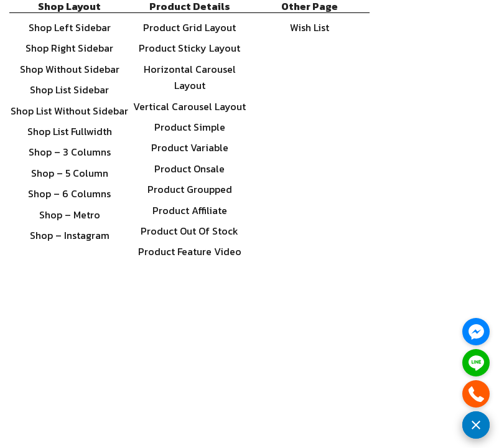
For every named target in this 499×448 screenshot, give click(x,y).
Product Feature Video (190, 251)
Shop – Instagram (70, 235)
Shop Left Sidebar (70, 27)
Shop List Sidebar (69, 90)
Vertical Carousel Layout (189, 106)
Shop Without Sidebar (70, 69)
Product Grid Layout (189, 27)
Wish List (310, 27)
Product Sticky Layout (189, 48)
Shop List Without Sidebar (69, 111)
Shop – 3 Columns (70, 152)
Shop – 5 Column (70, 173)
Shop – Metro (70, 215)
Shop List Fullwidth (70, 131)
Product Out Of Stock (189, 231)
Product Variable (190, 147)
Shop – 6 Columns (69, 194)
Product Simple (190, 127)
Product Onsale (189, 169)
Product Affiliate (190, 210)
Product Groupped (190, 189)
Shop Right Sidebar (69, 48)
